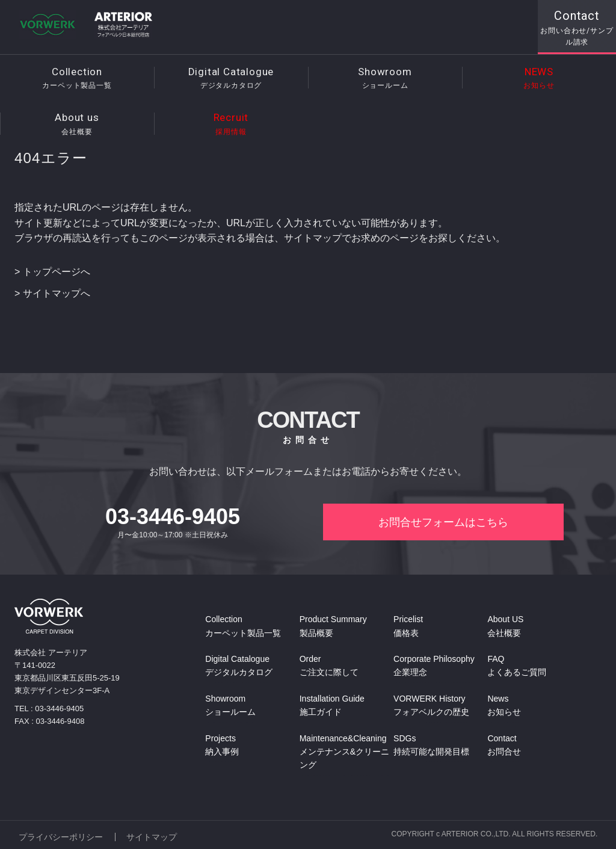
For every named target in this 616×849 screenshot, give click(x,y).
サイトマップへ (57, 293)
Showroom (385, 79)
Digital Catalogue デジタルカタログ (239, 667)
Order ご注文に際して (329, 667)
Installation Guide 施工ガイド (332, 706)
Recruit (231, 124)
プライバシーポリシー (61, 835)
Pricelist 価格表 (408, 627)
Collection (77, 79)
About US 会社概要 (505, 627)
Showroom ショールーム (230, 706)
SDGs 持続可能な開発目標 (431, 746)
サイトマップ (153, 835)
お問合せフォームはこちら (443, 523)
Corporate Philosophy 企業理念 (434, 667)
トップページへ (57, 272)
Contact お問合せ (504, 746)
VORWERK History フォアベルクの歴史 (431, 706)
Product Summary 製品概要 (333, 627)
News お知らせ (504, 706)
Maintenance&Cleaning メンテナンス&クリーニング (344, 752)
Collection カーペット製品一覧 (243, 627)
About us (77, 124)
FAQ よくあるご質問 (517, 667)
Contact (577, 28)
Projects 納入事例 (222, 746)
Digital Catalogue (231, 79)
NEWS (539, 79)
